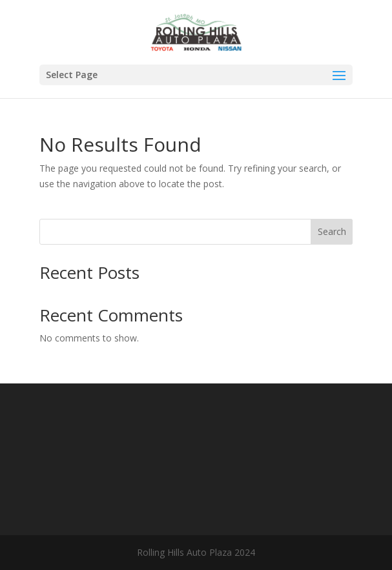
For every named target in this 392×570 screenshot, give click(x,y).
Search (332, 231)
